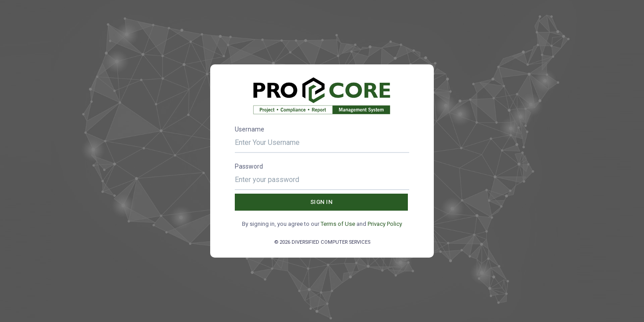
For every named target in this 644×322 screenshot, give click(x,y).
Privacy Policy (385, 224)
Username (250, 129)
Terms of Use (338, 224)
